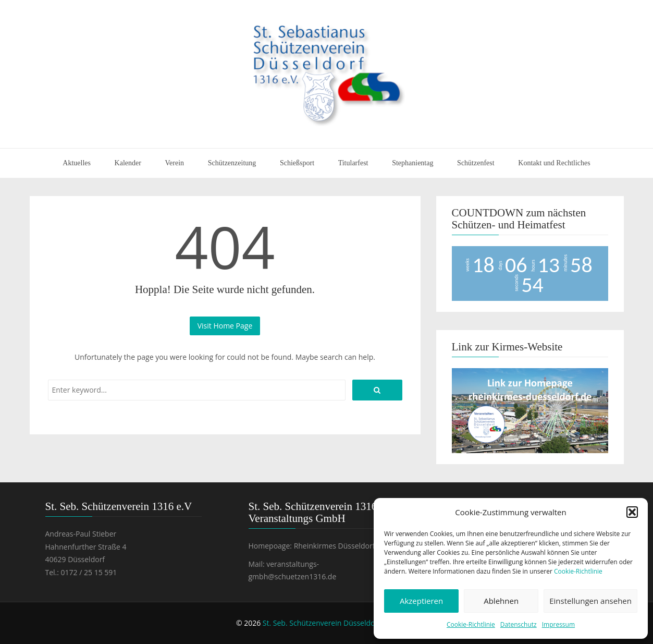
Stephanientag (412, 163)
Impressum (558, 624)
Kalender (128, 163)
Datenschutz (519, 624)
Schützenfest (476, 163)
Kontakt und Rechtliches (554, 163)
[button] (632, 512)
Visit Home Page (225, 326)
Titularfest (353, 163)
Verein (175, 163)
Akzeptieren (421, 601)
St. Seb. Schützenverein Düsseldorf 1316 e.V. (338, 623)
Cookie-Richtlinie (578, 571)
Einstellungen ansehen (590, 601)
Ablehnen (501, 601)
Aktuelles (77, 163)
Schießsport (297, 163)
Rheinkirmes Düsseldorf (335, 546)
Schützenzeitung (232, 163)
